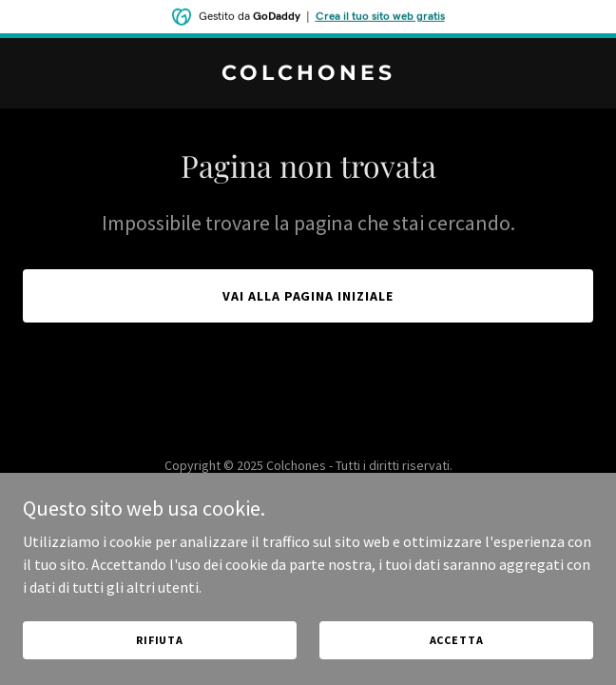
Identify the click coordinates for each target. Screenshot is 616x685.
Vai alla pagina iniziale (308, 296)
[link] (308, 74)
